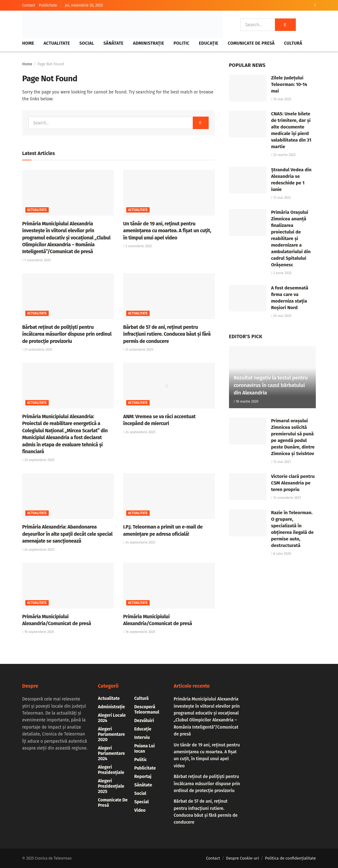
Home (28, 43)
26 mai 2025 (281, 316)
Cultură (293, 43)
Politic (181, 43)
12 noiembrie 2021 (286, 498)
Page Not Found (51, 64)
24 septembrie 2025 (139, 432)
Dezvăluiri (144, 721)
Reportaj (143, 777)
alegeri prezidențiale (111, 770)
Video (140, 810)
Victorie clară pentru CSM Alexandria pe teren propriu (293, 483)
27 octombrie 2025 (37, 350)
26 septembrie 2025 (38, 460)
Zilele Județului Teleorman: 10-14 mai (289, 84)
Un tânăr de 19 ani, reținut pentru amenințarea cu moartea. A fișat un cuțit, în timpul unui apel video (167, 231)
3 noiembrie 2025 (137, 246)
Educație (208, 43)
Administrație (149, 43)
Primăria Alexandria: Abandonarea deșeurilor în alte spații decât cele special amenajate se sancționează (67, 534)
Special (142, 802)
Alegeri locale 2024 (112, 718)
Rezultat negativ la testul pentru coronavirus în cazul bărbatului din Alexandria (271, 385)
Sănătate (114, 43)
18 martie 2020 (246, 401)
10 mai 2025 (281, 99)
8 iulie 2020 (281, 554)
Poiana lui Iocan (145, 749)
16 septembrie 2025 (38, 632)
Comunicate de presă (251, 43)
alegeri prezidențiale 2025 (111, 786)
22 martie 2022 (283, 155)
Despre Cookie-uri (243, 858)
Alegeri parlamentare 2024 (112, 753)
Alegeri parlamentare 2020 (112, 734)
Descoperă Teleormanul (147, 710)
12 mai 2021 (281, 462)
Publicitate (48, 5)
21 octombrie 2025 (138, 350)
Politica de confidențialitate (290, 858)
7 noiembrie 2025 (36, 260)
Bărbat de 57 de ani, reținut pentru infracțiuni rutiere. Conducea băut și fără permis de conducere (167, 334)
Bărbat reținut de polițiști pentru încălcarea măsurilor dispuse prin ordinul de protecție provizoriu (67, 334)
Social (87, 43)
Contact (29, 5)
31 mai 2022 (281, 198)
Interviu (142, 738)
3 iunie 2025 (281, 273)
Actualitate (57, 43)
